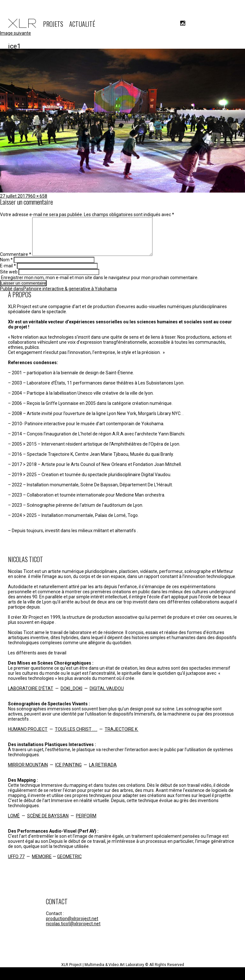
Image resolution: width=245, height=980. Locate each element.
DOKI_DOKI (71, 696)
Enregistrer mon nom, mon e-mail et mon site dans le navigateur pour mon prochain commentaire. (100, 285)
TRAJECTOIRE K (122, 737)
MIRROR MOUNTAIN (28, 772)
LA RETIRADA (103, 772)
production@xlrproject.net (72, 926)
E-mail (8, 273)
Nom (6, 267)
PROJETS (53, 24)
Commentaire (16, 262)
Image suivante (15, 33)
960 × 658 (37, 196)
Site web (9, 279)
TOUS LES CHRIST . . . (76, 737)
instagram (183, 23)
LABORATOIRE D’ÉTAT (31, 696)
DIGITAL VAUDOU (107, 696)
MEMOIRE (42, 864)
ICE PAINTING (68, 772)
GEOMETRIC (69, 864)
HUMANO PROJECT (28, 737)
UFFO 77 (16, 864)
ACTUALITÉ (82, 24)
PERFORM (86, 823)
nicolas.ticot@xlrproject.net (73, 931)
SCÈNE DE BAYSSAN (48, 823)
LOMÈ (14, 823)
